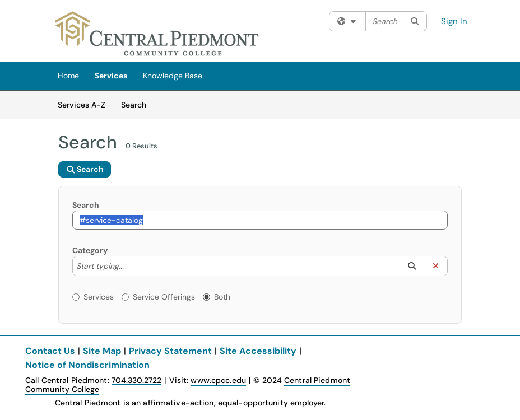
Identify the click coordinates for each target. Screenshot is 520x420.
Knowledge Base (173, 76)
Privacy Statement (170, 351)
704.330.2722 (136, 381)
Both (217, 297)
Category (90, 250)
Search (138, 104)
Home (68, 76)
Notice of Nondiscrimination (87, 365)
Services (111, 76)
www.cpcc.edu (218, 380)
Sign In (454, 21)
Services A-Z (82, 105)
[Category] (129, 266)
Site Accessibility (258, 351)
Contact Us (50, 351)
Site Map (102, 351)
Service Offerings (158, 297)
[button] (412, 266)
